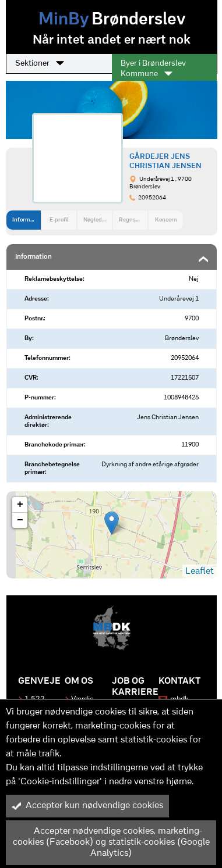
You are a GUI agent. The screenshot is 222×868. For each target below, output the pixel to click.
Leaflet (200, 571)
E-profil (59, 220)
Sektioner (40, 63)
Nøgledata (97, 220)
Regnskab (132, 220)
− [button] (20, 520)
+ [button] (20, 505)
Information (27, 220)
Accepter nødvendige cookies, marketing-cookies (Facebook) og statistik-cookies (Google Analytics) (111, 842)
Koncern (166, 220)
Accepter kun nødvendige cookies (87, 806)
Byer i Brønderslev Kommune (153, 69)
